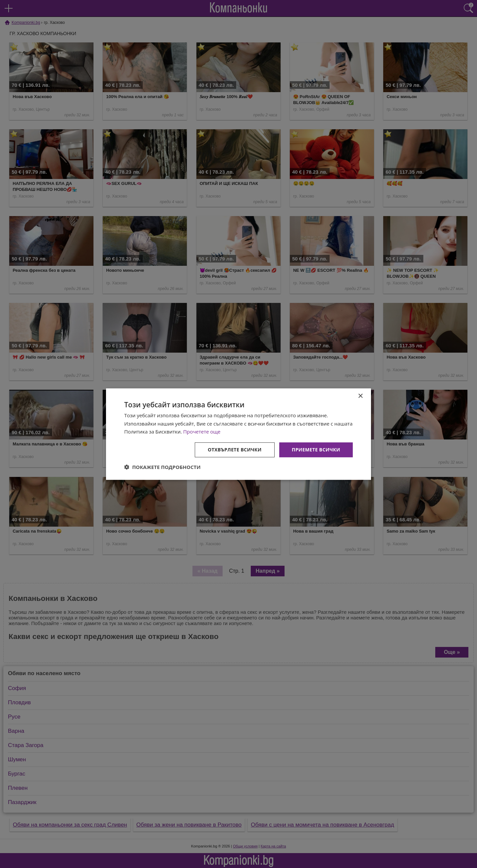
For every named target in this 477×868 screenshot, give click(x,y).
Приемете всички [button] (316, 450)
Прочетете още (202, 432)
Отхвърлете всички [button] (235, 450)
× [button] (360, 396)
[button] (162, 467)
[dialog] (238, 434)
